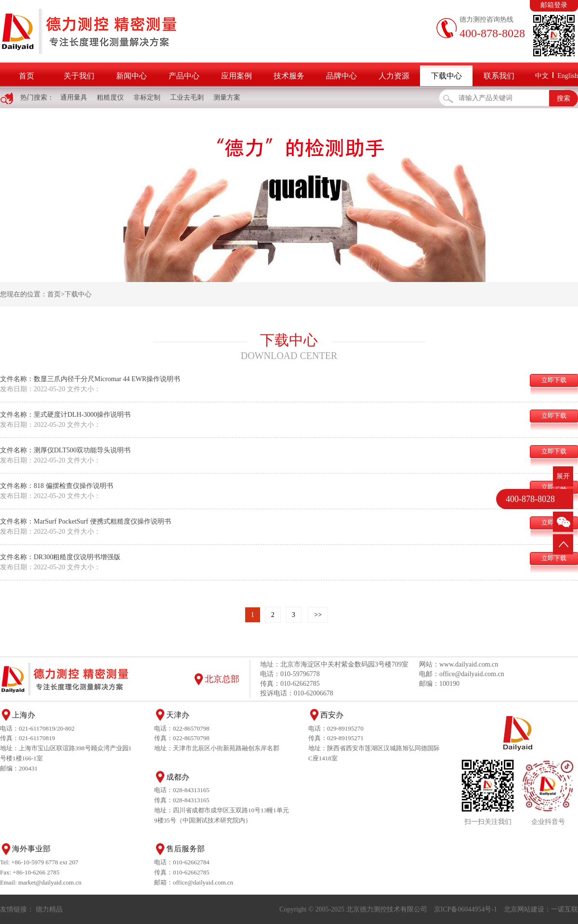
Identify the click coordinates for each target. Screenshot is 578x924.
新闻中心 (131, 76)
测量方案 (227, 97)
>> (318, 615)
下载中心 (447, 76)
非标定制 (147, 97)
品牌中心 (342, 76)
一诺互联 (565, 909)
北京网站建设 (524, 909)
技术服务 (289, 76)
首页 (26, 76)
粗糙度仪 (110, 97)
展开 (563, 476)
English (568, 76)
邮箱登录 (554, 5)
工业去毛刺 (187, 97)
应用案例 (236, 76)
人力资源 (394, 76)
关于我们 (79, 76)
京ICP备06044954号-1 (466, 909)
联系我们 (499, 76)
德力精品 (49, 909)
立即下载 (554, 380)
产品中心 (184, 76)
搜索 (564, 98)
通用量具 (74, 97)
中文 (542, 76)
